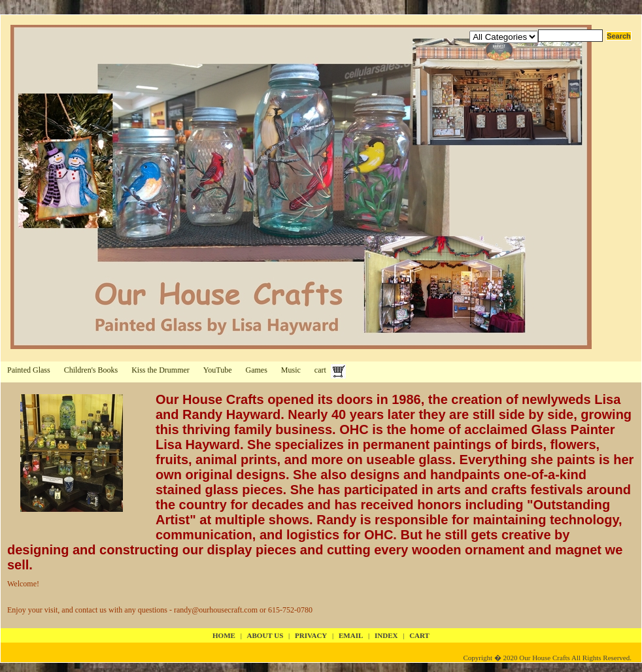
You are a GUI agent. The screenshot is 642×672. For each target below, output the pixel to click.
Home (224, 635)
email (351, 635)
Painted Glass (29, 370)
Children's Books (91, 370)
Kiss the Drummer (160, 370)
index (386, 635)
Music (291, 370)
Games (257, 370)
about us (265, 635)
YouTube (218, 370)
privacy (311, 635)
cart (320, 370)
